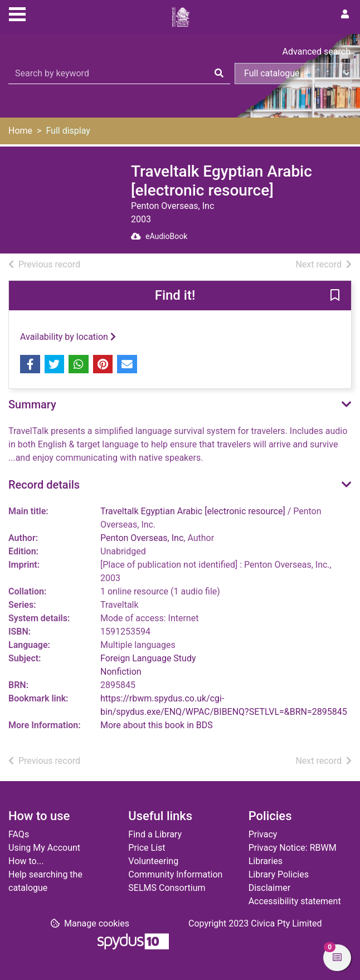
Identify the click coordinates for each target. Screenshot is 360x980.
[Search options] (293, 74)
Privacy (263, 834)
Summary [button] (32, 404)
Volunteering (153, 861)
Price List (147, 848)
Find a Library (155, 834)
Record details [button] (44, 485)
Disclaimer (269, 888)
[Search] (219, 74)
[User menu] (345, 14)
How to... (26, 861)
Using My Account (44, 848)
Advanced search (317, 52)
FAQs (19, 834)
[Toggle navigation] (17, 13)
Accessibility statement (295, 901)
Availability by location (68, 337)
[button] (335, 296)
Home (20, 131)
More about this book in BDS (157, 725)
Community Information (175, 874)
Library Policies (279, 874)
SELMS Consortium (167, 888)
